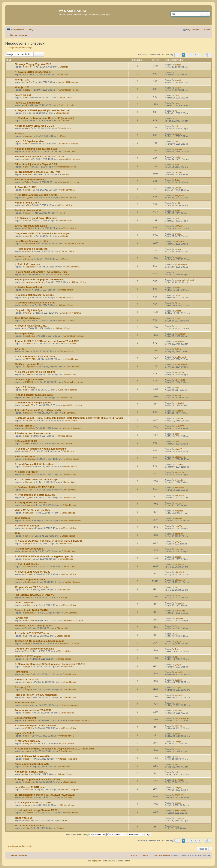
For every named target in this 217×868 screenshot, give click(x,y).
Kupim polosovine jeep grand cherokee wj (39, 280)
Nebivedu (29, 344)
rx (25, 74)
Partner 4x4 (21, 618)
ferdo (27, 705)
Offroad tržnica (62, 74)
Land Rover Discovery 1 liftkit (32, 241)
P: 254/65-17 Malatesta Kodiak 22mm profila (40, 449)
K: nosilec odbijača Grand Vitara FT (36, 726)
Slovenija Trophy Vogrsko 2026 (33, 64)
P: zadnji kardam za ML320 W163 (34, 395)
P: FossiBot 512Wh (26, 187)
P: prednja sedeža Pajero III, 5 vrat (35, 303)
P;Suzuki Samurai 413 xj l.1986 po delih (38, 410)
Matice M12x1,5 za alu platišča (32, 510)
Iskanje (202, 14)
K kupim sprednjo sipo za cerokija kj (36, 149)
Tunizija (19, 133)
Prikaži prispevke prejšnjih (86, 834)
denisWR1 (29, 620)
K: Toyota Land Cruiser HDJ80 (32, 572)
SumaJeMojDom (32, 720)
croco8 (28, 67)
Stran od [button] (177, 55)
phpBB (97, 861)
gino (27, 167)
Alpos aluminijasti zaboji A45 (32, 764)
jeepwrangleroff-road (34, 282)
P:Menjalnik (21, 672)
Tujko (27, 182)
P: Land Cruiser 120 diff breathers (35, 464)
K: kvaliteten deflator (27, 526)
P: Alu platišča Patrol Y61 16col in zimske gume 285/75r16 (48, 541)
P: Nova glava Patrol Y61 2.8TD (33, 802)
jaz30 (27, 205)
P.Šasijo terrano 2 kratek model (33, 433)
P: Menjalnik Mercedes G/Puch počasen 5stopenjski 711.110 (50, 664)
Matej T (28, 451)
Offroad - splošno (67, 321)
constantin (29, 820)
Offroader (29, 420)
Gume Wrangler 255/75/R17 (31, 579)
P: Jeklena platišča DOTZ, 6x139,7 (35, 295)
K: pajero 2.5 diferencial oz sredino (35, 372)
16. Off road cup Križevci (29, 826)
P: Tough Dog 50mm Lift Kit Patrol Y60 (37, 779)
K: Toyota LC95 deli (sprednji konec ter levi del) (42, 110)
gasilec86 (29, 405)
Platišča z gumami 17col (29, 364)
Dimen (28, 190)
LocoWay (29, 528)
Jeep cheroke (23, 518)
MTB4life (29, 228)
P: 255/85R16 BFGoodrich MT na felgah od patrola (44, 556)
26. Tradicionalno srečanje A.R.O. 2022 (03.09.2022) (45, 795)
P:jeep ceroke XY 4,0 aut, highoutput (36, 695)
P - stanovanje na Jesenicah (31, 249)
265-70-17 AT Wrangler (28, 656)
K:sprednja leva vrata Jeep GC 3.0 (35, 126)
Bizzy (27, 297)
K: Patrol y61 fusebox (27, 264)
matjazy (28, 790)
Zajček (28, 351)
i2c (26, 628)
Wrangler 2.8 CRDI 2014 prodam (33, 626)
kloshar (28, 397)
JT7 (26, 590)
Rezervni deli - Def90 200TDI (31, 610)
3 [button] (191, 55)
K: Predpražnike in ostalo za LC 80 (35, 495)
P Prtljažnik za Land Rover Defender (36, 218)
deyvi (27, 736)
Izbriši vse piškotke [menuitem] (161, 855)
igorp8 (27, 82)
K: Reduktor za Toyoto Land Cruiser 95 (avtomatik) (44, 118)
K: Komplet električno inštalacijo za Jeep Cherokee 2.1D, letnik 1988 (55, 749)
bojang (28, 136)
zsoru (27, 751)
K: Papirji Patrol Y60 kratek (30, 503)
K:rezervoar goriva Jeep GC (31, 772)
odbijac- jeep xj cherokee (29, 380)
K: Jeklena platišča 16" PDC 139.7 (35, 487)
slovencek (29, 374)
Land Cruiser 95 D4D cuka (30, 787)
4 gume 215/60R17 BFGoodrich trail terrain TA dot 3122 (47, 341)
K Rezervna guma (25, 456)
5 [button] (199, 55)
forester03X (30, 244)
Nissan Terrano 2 (25, 426)
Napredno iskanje (207, 14)
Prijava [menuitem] (207, 29)
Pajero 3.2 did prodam (28, 103)
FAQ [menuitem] (31, 29)
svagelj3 (28, 674)
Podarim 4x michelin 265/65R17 (33, 710)
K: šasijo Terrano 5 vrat (28, 287)
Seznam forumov (19, 855)
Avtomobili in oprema (69, 82)
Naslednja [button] (210, 55)
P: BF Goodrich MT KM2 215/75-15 (35, 356)
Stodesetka (30, 459)
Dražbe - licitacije (66, 105)
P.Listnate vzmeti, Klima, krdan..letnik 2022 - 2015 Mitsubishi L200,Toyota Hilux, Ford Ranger (69, 418)
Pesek (63, 136)
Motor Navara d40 (25, 702)
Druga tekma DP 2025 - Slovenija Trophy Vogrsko (43, 233)
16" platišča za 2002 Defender (32, 587)
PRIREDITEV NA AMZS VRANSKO (35, 595)
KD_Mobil (29, 197)
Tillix (17, 533)
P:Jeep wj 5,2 (22, 687)
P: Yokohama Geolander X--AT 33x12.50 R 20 (41, 272)
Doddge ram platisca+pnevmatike (34, 649)
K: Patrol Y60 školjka (27, 564)
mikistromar (30, 336)
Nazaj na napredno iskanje (20, 48)
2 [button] (188, 55)
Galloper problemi (25, 718)
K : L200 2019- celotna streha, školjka (37, 479)
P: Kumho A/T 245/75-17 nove (32, 633)
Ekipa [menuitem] (146, 855)
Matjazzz (29, 513)
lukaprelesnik (31, 267)
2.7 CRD (19, 349)
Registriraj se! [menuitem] (193, 29)
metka (27, 159)
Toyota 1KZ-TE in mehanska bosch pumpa (39, 641)
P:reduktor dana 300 (27, 679)
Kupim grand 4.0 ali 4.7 (28, 203)
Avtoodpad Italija (25, 333)
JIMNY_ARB (30, 359)
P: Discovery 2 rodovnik (29, 549)
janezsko (29, 413)
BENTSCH (30, 382)
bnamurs (29, 551)
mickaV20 (29, 428)
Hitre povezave (17, 29)
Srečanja (64, 67)
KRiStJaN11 (30, 813)
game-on (29, 536)
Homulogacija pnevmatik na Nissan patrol (39, 157)
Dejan (27, 597)
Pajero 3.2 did (23, 95)
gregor (28, 544)
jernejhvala (30, 613)
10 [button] (206, 55)
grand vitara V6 (24, 818)
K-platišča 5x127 (24, 733)
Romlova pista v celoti (28, 210)
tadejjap (28, 743)
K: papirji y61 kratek (26, 472)
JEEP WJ (29, 797)
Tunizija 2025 (22, 256)
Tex (26, 651)
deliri (27, 436)
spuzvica (29, 467)
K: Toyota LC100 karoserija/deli (33, 72)
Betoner (28, 174)
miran (27, 213)
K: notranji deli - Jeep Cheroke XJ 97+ (37, 810)
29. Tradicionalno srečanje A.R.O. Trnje (38, 172)
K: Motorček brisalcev (27, 741)
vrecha (28, 313)
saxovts (28, 151)
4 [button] (195, 55)
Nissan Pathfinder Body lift (30, 180)
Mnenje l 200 (22, 80)
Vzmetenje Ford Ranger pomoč (33, 403)
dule (27, 128)
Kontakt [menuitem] (135, 855)
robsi (27, 98)
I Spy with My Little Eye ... (30, 310)
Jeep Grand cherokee (27, 318)
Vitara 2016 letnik (25, 603)
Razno (66, 820)
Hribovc (28, 251)
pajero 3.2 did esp (25, 387)
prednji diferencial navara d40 (32, 756)
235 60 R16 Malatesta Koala (31, 226)
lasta (27, 828)
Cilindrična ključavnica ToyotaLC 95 (36, 164)
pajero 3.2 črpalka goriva (29, 141)
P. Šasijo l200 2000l (26, 441)
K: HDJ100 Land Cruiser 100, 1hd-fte (36, 195)
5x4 (26, 767)
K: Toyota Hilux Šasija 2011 (31, 326)
